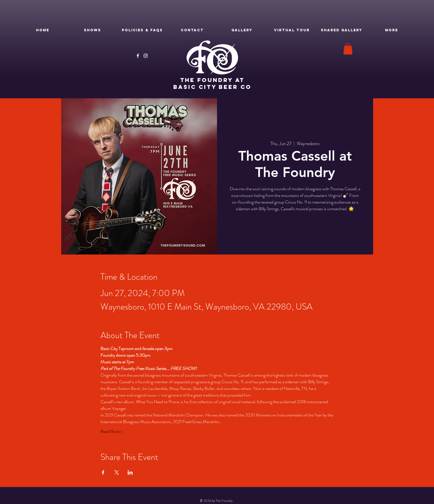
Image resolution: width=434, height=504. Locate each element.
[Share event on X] (117, 472)
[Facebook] (138, 56)
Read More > (111, 431)
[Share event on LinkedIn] (130, 472)
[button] (348, 49)
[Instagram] (146, 56)
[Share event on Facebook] (103, 472)
